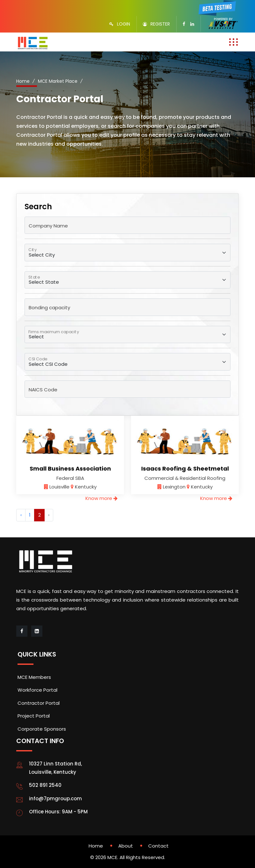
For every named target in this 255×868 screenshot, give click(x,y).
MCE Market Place (58, 81)
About (126, 846)
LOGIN (124, 24)
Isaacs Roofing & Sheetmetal (185, 469)
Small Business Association (70, 469)
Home (23, 81)
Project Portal (34, 716)
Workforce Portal (37, 690)
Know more (102, 498)
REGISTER (160, 24)
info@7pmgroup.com (55, 799)
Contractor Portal (39, 703)
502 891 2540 (45, 785)
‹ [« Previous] (21, 515)
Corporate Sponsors (42, 729)
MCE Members (34, 677)
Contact (158, 846)
